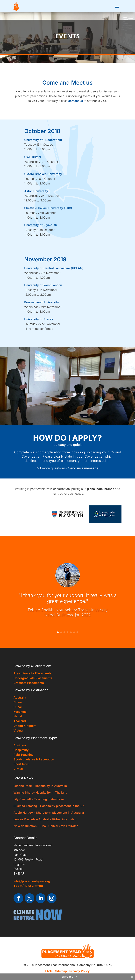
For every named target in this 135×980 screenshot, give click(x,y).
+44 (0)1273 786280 (28, 886)
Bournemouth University (42, 302)
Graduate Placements (29, 683)
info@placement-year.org (32, 881)
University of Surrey (39, 319)
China (18, 702)
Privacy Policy (80, 971)
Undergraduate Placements (33, 678)
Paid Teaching (24, 755)
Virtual (18, 769)
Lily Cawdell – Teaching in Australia (39, 799)
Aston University (36, 191)
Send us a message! (84, 468)
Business (20, 745)
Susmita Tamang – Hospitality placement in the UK (49, 806)
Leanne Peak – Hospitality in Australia (40, 786)
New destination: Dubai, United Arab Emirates (46, 826)
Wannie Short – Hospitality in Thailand (40, 793)
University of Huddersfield (43, 140)
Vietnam (19, 730)
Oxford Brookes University (43, 174)
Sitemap (61, 971)
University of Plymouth (41, 225)
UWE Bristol (33, 157)
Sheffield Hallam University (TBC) (48, 208)
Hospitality (21, 750)
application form (57, 452)
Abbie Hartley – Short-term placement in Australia (49, 813)
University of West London (43, 285)
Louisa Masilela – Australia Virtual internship (45, 819)
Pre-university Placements (32, 673)
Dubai (18, 707)
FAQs (49, 971)
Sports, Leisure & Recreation (34, 759)
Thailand (20, 721)
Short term (21, 764)
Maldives (20, 712)
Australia (20, 697)
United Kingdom (25, 726)
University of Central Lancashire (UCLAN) (54, 268)
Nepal (18, 716)
